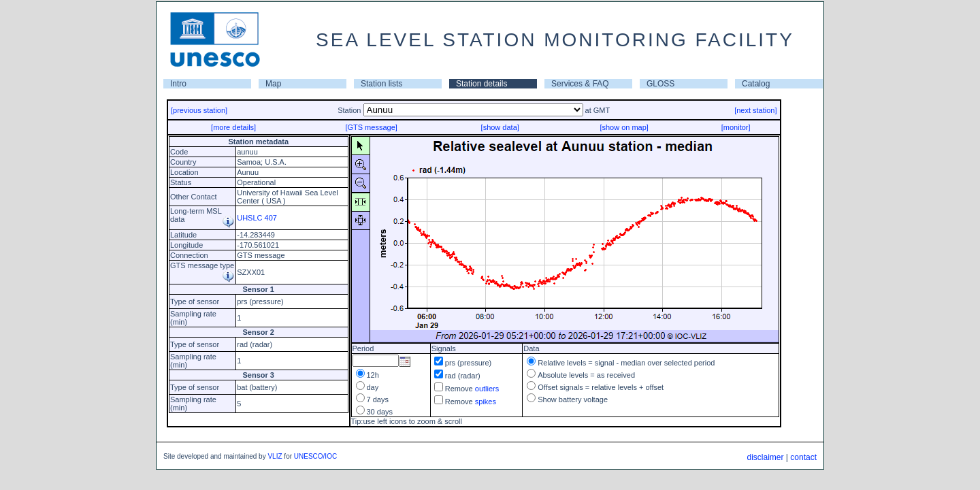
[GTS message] (371, 127)
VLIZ (275, 456)
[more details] (233, 127)
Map (273, 84)
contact (803, 457)
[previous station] (199, 110)
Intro (178, 84)
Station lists (381, 84)
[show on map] (624, 127)
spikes (486, 402)
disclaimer (765, 457)
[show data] (500, 127)
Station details (481, 84)
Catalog (756, 84)
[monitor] (736, 127)
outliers (487, 389)
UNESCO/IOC (315, 456)
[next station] (755, 110)
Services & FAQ (580, 84)
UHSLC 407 (257, 218)
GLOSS (660, 84)
